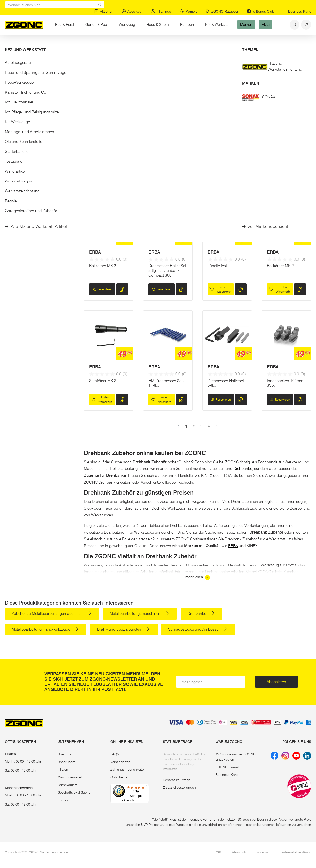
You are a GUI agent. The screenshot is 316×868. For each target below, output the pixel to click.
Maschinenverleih (70, 777)
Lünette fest (217, 266)
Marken (246, 25)
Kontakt (63, 800)
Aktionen (104, 11)
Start (8, 44)
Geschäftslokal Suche (74, 792)
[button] (39, 64)
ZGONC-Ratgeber (222, 11)
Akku (266, 25)
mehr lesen (198, 578)
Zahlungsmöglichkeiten (128, 769)
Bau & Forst (65, 25)
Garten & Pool (97, 25)
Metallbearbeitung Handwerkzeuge (45, 629)
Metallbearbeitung (82, 44)
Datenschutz (238, 852)
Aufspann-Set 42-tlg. (284, 156)
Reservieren (102, 175)
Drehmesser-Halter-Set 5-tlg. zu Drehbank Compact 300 (167, 271)
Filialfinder (161, 11)
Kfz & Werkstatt (217, 25)
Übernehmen (40, 108)
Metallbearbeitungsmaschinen (139, 614)
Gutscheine (119, 777)
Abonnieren (276, 682)
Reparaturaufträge (177, 780)
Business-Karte (300, 11)
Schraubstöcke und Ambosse (197, 629)
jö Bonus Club (260, 11)
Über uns (64, 754)
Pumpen (187, 25)
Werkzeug (127, 25)
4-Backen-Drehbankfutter (102, 158)
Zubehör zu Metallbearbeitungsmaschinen (51, 614)
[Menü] (146, 787)
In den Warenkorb (220, 174)
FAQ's (115, 754)
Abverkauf (132, 11)
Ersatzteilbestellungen (179, 787)
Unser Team (66, 762)
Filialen (63, 769)
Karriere (189, 11)
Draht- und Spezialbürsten (123, 629)
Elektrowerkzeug (51, 44)
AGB (218, 852)
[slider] (10, 80)
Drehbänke (243, 469)
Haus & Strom (158, 25)
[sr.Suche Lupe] (100, 5)
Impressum (263, 852)
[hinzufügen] (122, 175)
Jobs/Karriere (67, 785)
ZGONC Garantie (228, 767)
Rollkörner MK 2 (103, 266)
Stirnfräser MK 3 (103, 381)
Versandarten (120, 762)
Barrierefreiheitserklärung (295, 852)
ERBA (95, 142)
